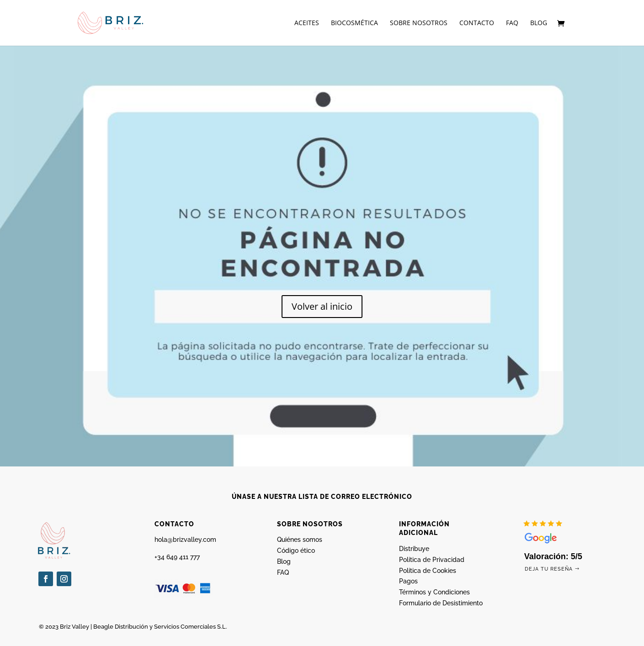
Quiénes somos (300, 540)
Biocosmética (354, 23)
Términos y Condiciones (434, 592)
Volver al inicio (322, 306)
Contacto (477, 23)
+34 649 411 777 (177, 557)
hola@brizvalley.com (185, 540)
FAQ (512, 23)
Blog (539, 23)
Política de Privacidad (432, 560)
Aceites (307, 23)
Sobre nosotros (419, 23)
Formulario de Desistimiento (441, 603)
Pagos (408, 581)
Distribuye (414, 549)
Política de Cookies (428, 571)
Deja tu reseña (549, 569)
